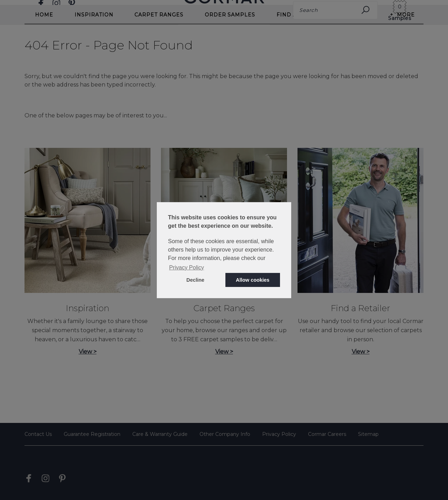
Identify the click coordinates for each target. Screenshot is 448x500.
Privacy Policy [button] (187, 268)
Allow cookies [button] (253, 280)
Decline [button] (195, 280)
